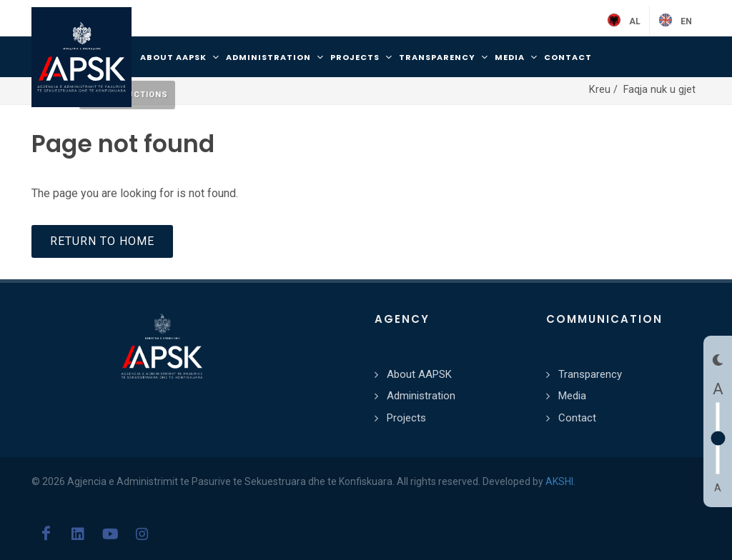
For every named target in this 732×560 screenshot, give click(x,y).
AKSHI (559, 481)
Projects (406, 418)
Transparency (590, 374)
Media (572, 396)
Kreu (601, 90)
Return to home (102, 241)
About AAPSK (419, 374)
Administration (421, 396)
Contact (577, 418)
